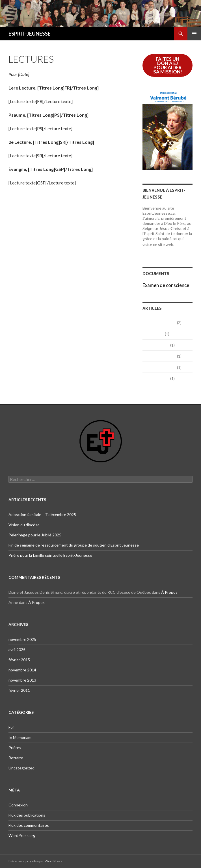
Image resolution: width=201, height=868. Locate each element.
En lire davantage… (165, 247)
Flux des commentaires (29, 825)
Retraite (16, 758)
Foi (11, 727)
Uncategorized (21, 768)
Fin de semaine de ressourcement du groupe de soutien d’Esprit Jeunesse (74, 545)
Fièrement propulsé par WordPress (35, 861)
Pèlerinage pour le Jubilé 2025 (35, 535)
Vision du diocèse (24, 525)
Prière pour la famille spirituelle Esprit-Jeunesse (50, 555)
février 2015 (156, 345)
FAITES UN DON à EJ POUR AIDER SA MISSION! (168, 65)
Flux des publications (27, 815)
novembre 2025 (159, 322)
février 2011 (156, 378)
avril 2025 (153, 333)
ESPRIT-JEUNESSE (30, 34)
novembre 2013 (159, 367)
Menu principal (194, 34)
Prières (15, 748)
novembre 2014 (159, 356)
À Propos (169, 592)
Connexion (18, 805)
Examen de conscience (166, 285)
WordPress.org (22, 835)
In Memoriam (20, 737)
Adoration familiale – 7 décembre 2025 (42, 515)
